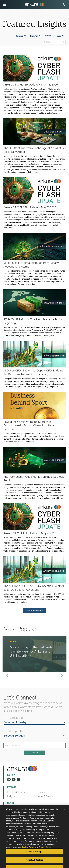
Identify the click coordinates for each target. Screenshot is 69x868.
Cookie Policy (28, 854)
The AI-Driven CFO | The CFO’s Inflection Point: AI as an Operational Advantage (34, 588)
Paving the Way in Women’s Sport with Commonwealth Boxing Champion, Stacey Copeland (30, 426)
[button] (5, 5)
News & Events (45, 796)
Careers (42, 792)
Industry (36, 36)
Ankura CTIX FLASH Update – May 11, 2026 (31, 85)
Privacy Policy (45, 854)
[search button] (63, 5)
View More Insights (34, 611)
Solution (21, 36)
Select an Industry (34, 722)
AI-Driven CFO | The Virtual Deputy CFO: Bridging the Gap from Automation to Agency (33, 372)
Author (49, 36)
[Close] (64, 816)
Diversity (42, 808)
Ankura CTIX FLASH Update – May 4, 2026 (30, 533)
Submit (35, 753)
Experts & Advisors (17, 792)
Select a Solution (34, 736)
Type (60, 36)
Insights (11, 796)
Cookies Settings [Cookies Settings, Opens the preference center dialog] (35, 858)
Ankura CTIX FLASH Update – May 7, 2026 (30, 207)
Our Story (12, 808)
